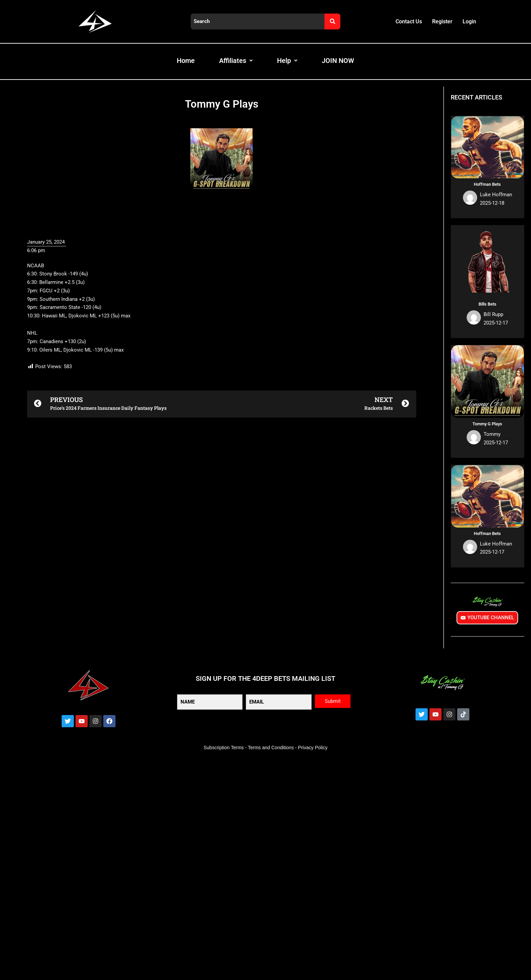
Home (186, 61)
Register (442, 21)
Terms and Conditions (271, 748)
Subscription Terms (224, 748)
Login (469, 21)
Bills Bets (487, 304)
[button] (222, 784)
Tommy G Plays (487, 424)
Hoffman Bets (487, 184)
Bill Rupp (493, 314)
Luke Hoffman (496, 195)
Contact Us (409, 21)
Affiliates (236, 61)
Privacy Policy (313, 748)
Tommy (492, 434)
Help (287, 61)
